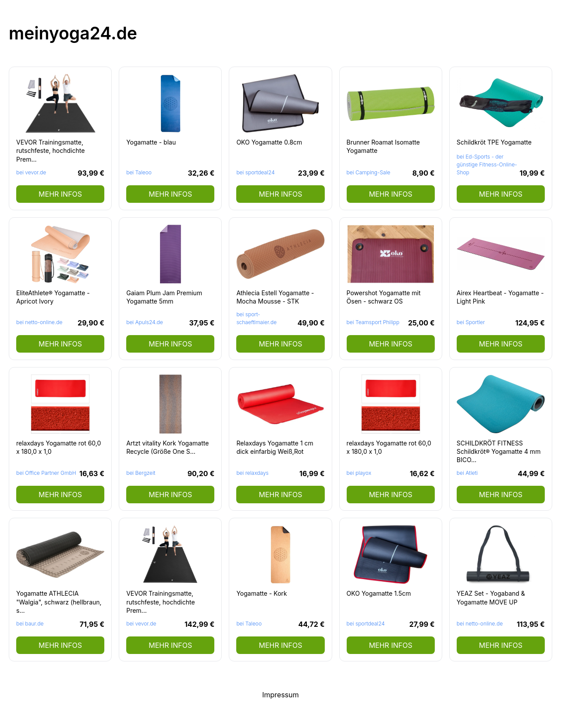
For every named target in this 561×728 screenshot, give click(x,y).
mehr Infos (60, 194)
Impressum (280, 695)
